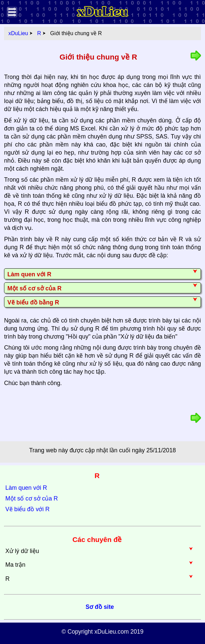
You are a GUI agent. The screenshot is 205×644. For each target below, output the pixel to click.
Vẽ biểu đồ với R (27, 509)
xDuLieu (18, 33)
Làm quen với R (26, 488)
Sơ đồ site (100, 607)
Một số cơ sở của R (32, 498)
